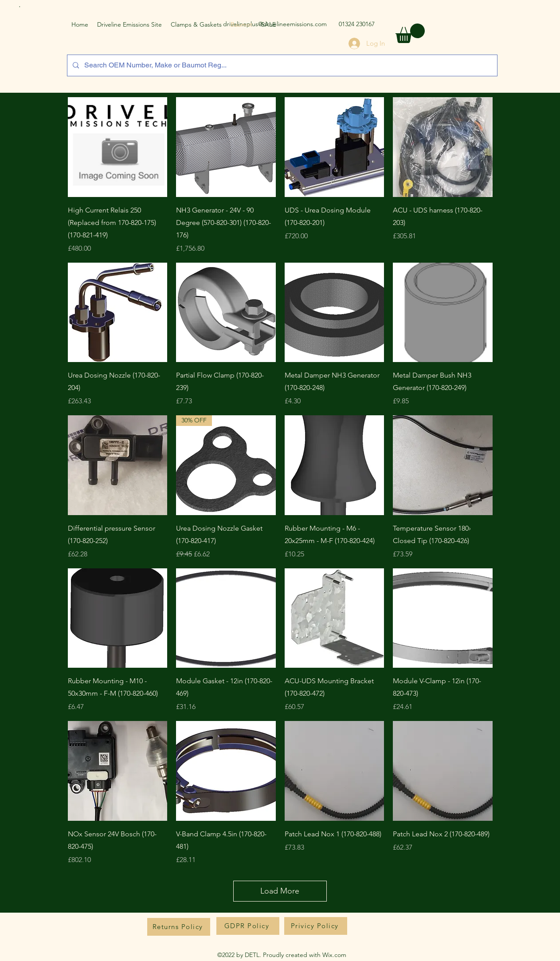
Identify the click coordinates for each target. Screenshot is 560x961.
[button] (410, 33)
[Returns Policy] (179, 927)
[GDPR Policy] (248, 926)
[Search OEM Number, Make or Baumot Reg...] (281, 65)
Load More (280, 891)
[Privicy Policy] (316, 926)
